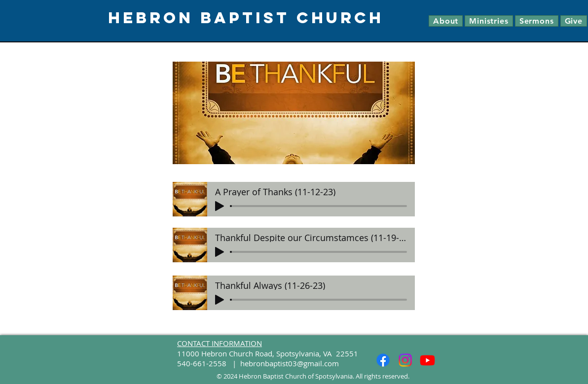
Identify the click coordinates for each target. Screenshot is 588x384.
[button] (446, 21)
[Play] (220, 206)
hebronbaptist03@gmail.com (290, 363)
